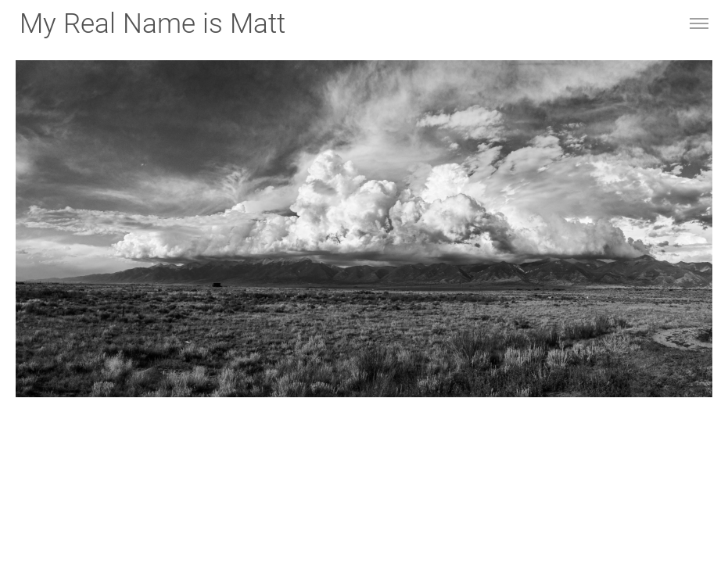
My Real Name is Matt (152, 24)
